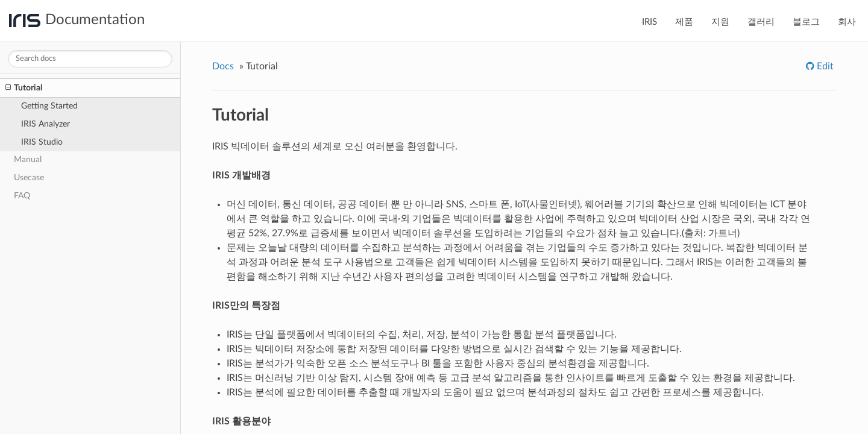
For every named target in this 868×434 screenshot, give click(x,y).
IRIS (649, 22)
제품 (684, 22)
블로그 (806, 22)
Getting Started (49, 106)
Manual (28, 159)
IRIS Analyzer (46, 124)
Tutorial (24, 88)
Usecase (29, 178)
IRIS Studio (42, 142)
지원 (720, 22)
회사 (847, 22)
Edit (824, 66)
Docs (223, 66)
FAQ (22, 196)
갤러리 (761, 22)
